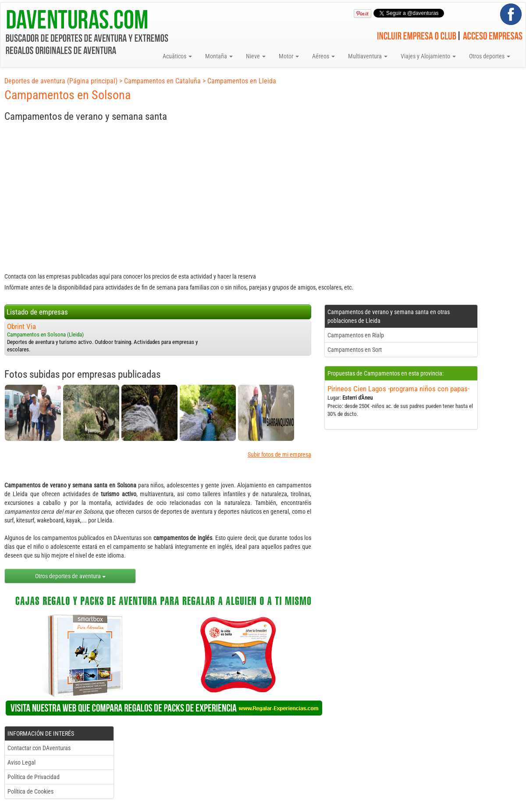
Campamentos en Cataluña (162, 81)
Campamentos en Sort (355, 350)
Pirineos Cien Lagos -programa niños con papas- (398, 389)
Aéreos (323, 56)
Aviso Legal (21, 762)
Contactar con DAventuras (39, 748)
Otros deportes (490, 56)
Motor (289, 56)
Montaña (219, 56)
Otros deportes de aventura (70, 576)
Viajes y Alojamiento (428, 56)
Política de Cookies (30, 791)
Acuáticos (177, 56)
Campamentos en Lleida (242, 81)
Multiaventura (368, 56)
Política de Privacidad (34, 777)
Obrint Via (21, 326)
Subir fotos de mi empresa (279, 454)
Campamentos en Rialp (356, 335)
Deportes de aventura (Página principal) (61, 81)
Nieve (256, 56)
